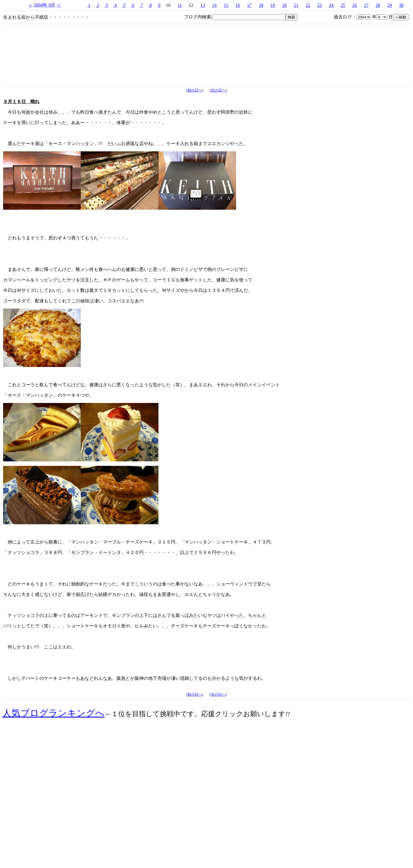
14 (214, 5)
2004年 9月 (45, 5)
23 (319, 5)
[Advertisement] (207, 817)
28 (378, 5)
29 (389, 5)
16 (238, 5)
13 (203, 5)
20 (284, 5)
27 (366, 5)
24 (331, 5)
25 (343, 5)
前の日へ (195, 90)
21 (296, 5)
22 (308, 5)
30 (401, 5)
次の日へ (218, 90)
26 (355, 5)
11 (180, 5)
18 (261, 5)
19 (273, 5)
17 (249, 5)
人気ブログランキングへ (53, 713)
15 (226, 5)
